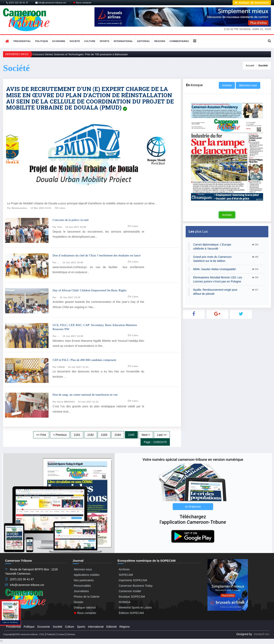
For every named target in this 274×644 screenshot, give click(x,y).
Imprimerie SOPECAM (133, 580)
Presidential (22, 41)
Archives (124, 569)
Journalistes (81, 591)
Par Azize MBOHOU (64, 402)
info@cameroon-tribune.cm (51, 3)
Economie (59, 41)
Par (54, 297)
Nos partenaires (84, 580)
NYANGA (125, 602)
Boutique (242, 3)
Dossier (79, 602)
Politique (42, 41)
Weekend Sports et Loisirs (135, 607)
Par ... (56, 262)
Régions (160, 41)
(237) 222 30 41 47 (17, 3)
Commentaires (179, 41)
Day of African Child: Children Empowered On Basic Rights (90, 290)
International (123, 41)
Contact (61, 634)
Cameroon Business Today (136, 586)
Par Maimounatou (17, 208)
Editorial (144, 41)
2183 (104, 435)
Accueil (250, 65)
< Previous (60, 435)
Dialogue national (85, 607)
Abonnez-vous (248, 85)
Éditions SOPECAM (131, 613)
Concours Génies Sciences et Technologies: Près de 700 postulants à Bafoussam (80, 54)
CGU (42, 634)
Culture (90, 41)
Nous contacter (82, 3)
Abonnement (260, 3)
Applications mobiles (87, 575)
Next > (146, 435)
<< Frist (41, 435)
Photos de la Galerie (87, 597)
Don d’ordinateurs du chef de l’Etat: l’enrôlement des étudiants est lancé (97, 255)
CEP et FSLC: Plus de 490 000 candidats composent (84, 360)
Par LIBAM (59, 367)
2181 (77, 435)
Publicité (51, 634)
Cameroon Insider (130, 591)
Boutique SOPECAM (132, 597)
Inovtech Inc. (262, 634)
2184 (118, 435)
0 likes (60, 208)
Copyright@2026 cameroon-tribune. (21, 634)
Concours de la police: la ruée (71, 220)
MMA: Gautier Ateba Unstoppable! (215, 269)
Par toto (57, 227)
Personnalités (82, 586)
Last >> (162, 435)
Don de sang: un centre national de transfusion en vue (85, 395)
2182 (90, 435)
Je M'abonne (193, 507)
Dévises (71, 634)
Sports (105, 41)
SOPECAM (126, 575)
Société (75, 41)
